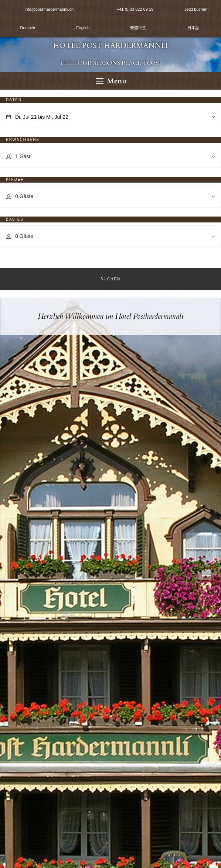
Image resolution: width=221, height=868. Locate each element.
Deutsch (28, 28)
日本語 (193, 28)
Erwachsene (23, 140)
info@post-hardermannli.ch (49, 9)
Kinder (15, 179)
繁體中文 (138, 28)
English (83, 28)
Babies (15, 219)
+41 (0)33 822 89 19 (135, 9)
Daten (14, 100)
